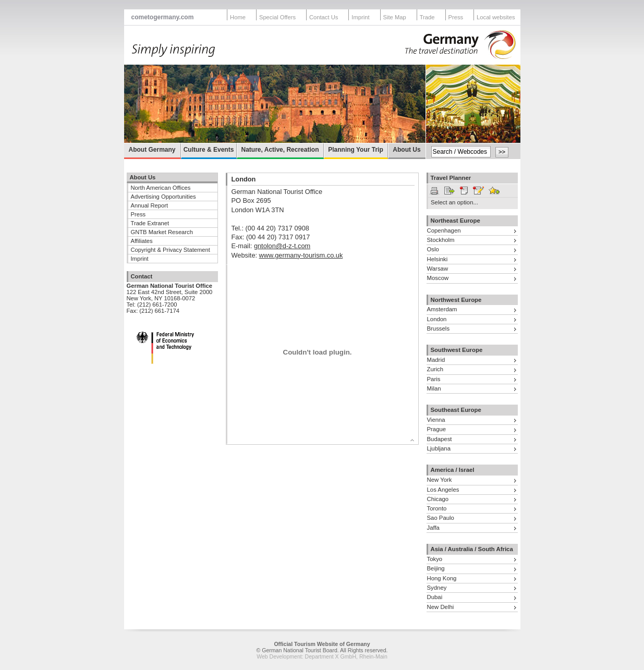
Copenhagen (444, 230)
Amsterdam (442, 309)
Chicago (438, 499)
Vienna (436, 420)
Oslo (433, 249)
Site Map (395, 17)
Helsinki (438, 259)
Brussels (439, 328)
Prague (437, 429)
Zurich (435, 369)
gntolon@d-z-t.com (282, 246)
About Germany (152, 150)
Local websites (496, 17)
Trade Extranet (150, 223)
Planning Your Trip (356, 150)
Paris (434, 379)
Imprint (360, 17)
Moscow (438, 278)
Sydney (437, 588)
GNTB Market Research (162, 232)
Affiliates (142, 241)
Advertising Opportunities (163, 197)
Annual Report (150, 205)
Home (238, 17)
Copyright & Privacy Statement (171, 250)
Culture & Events (209, 150)
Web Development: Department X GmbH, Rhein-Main (322, 656)
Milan (434, 388)
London (437, 319)
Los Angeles (443, 490)
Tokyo (435, 559)
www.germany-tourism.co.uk (301, 255)
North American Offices (161, 188)
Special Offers (277, 17)
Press (456, 17)
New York (440, 480)
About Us (406, 150)
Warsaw (438, 269)
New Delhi (441, 607)
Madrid (436, 360)
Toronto (437, 508)
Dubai (435, 597)
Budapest (440, 439)
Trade (427, 17)
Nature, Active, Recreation (280, 150)
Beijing (436, 568)
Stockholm (441, 240)
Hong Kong (442, 578)
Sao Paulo (441, 518)
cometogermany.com (163, 17)
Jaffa (433, 528)
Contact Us (324, 17)
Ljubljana (439, 448)
